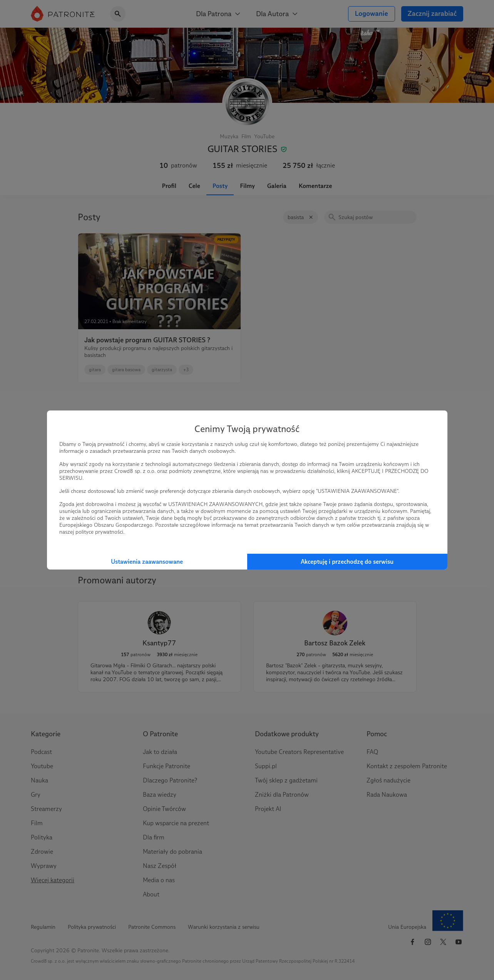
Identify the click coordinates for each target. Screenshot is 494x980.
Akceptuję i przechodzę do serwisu (347, 562)
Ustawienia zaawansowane (147, 562)
